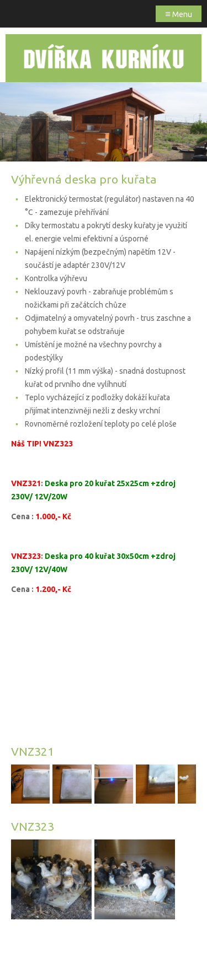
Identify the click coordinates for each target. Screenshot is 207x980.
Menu (179, 14)
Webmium (126, 962)
